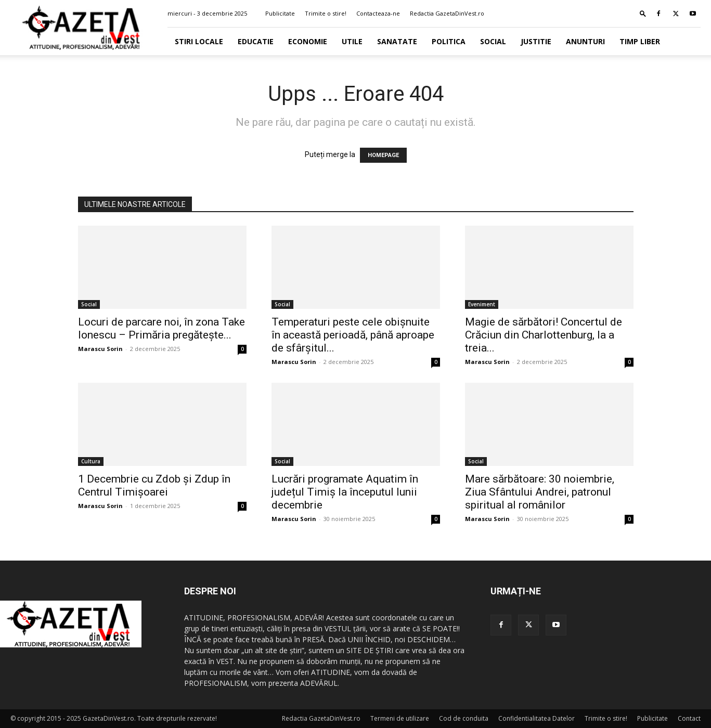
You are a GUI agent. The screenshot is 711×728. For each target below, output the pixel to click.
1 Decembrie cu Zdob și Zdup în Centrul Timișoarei (154, 485)
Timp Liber (640, 41)
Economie (308, 41)
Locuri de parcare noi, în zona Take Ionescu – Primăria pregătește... (161, 328)
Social (493, 41)
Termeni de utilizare (400, 718)
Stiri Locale (199, 41)
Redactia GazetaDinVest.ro (447, 13)
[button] (643, 13)
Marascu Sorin (100, 349)
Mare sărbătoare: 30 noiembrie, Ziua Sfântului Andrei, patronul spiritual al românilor (540, 492)
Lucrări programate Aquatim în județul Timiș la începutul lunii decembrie (345, 492)
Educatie (256, 41)
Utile (352, 41)
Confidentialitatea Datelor (537, 718)
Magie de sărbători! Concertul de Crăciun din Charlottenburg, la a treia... (544, 335)
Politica (449, 41)
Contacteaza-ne (378, 13)
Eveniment (482, 304)
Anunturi (585, 41)
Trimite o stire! (326, 13)
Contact (689, 718)
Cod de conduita (464, 718)
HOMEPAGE (383, 155)
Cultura (91, 461)
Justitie (536, 41)
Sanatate (397, 41)
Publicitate (280, 13)
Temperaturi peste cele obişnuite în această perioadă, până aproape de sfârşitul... (353, 335)
